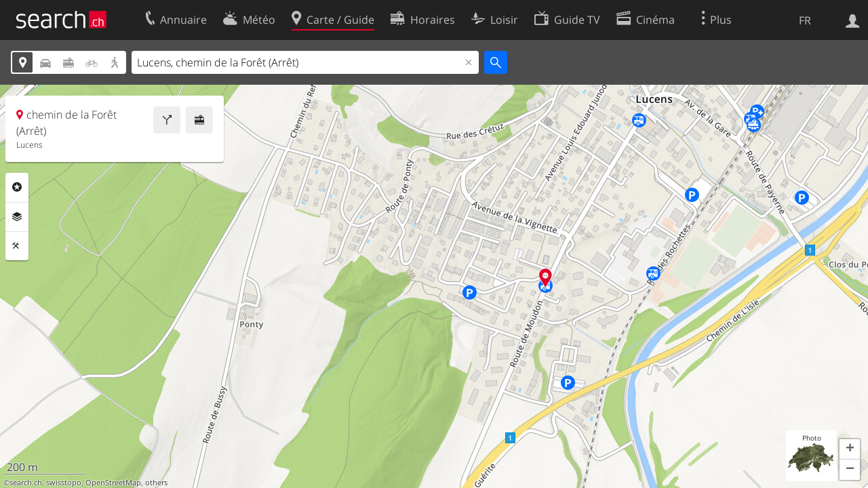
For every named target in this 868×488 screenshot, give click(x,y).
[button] (850, 449)
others (156, 483)
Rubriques (17, 187)
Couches (17, 217)
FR (805, 20)
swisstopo (64, 483)
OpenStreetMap (113, 483)
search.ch (26, 483)
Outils (17, 246)
